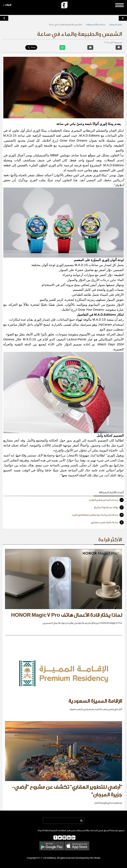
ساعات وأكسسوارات (96, 24)
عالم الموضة (116, 24)
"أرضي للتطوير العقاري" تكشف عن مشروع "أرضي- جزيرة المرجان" (67, 791)
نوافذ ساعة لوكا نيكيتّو (109, 507)
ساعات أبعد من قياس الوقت (106, 500)
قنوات (7, 5)
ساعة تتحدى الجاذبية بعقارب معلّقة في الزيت (98, 515)
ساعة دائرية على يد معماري (107, 522)
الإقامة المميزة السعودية (95, 701)
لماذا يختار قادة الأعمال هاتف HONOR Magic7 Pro (67, 615)
